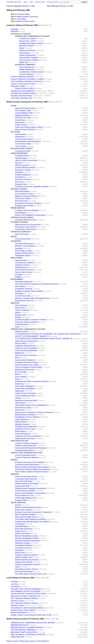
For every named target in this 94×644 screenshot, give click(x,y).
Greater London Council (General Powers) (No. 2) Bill (31, 615)
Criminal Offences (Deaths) (25, 168)
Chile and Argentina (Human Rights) (29, 367)
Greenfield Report (22, 526)
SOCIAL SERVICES (18, 503)
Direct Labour (20, 286)
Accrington (19, 275)
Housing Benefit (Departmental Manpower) (31, 448)
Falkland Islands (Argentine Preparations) (31, 488)
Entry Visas (19, 182)
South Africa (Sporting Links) (22, 98)
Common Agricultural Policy (26, 455)
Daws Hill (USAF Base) (24, 481)
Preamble (14, 29)
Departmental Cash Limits (25, 438)
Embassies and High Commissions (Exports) (32, 381)
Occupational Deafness (24, 545)
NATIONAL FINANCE (19, 189)
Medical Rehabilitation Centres (27, 536)
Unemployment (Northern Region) (24, 93)
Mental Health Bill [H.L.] (20, 613)
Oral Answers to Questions (21, 34)
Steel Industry (20, 308)
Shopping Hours (21, 184)
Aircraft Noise (20, 120)
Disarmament (24, 53)
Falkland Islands (21, 422)
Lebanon (18, 398)
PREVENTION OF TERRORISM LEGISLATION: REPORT (33, 623)
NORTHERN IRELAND (20, 441)
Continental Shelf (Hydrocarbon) (27, 465)
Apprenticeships (21, 260)
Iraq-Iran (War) (21, 343)
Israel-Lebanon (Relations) (25, 360)
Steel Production (21, 305)
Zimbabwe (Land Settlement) (26, 427)
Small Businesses (22, 324)
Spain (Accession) (22, 234)
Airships (18, 317)
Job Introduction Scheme (24, 270)
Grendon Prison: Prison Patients (23, 610)
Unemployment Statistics (24, 263)
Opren (17, 567)
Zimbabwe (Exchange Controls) (31, 43)
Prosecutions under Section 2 (26, 227)
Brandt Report (20, 431)
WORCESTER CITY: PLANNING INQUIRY (27, 627)
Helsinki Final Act (22, 331)
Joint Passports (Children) (29, 60)
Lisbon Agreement (22, 419)
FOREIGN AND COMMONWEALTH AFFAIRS (32, 36)
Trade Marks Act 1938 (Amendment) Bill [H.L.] (28, 608)
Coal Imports (20, 122)
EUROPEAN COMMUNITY (25, 65)
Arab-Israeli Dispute (23, 434)
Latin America (20, 403)
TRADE (14, 106)
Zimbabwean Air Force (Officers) (27, 417)
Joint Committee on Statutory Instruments (26, 81)
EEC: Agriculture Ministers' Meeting (24, 598)
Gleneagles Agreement (24, 282)
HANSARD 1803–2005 (14, 2)
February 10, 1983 (66, 6)
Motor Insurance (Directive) (25, 130)
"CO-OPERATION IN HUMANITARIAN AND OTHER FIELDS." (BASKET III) (44, 339)
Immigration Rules (22, 156)
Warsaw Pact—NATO (27, 41)
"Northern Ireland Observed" (26, 446)
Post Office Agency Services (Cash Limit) (31, 574)
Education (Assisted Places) (21, 96)
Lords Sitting (21, 19)
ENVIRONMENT (17, 279)
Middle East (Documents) (25, 370)
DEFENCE (15, 474)
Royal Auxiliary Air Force (24, 495)
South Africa (20, 410)
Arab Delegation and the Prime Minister (26, 591)
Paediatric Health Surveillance (26, 555)
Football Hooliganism (23, 175)
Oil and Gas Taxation (23, 198)
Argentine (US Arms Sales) (25, 429)
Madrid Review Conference (25, 415)
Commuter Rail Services (24, 244)
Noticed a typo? (12, 641)
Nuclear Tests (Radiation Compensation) (30, 215)
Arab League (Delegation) (25, 386)
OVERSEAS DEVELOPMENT (22, 218)
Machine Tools (20, 315)
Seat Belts (19, 172)
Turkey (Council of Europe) (25, 393)
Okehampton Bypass (23, 256)
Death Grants (20, 553)
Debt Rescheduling (22, 191)
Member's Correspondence (25, 246)
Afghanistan (20, 391)
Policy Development (27, 67)
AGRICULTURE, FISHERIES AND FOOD (27, 453)
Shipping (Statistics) (23, 115)
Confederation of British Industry (32, 72)
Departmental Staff (22, 486)
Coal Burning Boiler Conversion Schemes (31, 320)
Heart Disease (20, 134)
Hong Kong (19, 384)
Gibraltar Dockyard (22, 424)
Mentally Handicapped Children (27, 538)
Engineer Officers (22, 500)
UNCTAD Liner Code (23, 118)
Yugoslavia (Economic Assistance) (28, 436)
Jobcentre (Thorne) (22, 265)
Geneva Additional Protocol (25, 396)
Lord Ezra (14, 584)
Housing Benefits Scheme (25, 450)
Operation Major (21, 158)
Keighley (18, 277)
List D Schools (20, 146)
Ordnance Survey (17, 601)
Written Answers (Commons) (27, 17)
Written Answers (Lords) (26, 21)
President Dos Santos (28, 39)
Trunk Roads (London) (24, 251)
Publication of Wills (18, 86)
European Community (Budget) (27, 210)
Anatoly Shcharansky (27, 55)
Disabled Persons (22, 267)
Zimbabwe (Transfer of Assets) (27, 362)
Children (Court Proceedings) (26, 348)
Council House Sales (23, 144)
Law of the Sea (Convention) (26, 355)
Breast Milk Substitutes (24, 529)
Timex (17, 327)
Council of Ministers (27, 74)
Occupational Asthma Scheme (26, 569)
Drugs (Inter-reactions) (24, 510)
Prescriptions (20, 524)
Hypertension (20, 137)
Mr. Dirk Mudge (21, 372)
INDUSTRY (15, 303)
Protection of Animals (23, 179)
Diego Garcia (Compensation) (26, 341)
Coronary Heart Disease (24, 139)
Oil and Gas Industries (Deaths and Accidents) (33, 469)
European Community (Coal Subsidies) (30, 462)
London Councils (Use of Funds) (23, 84)
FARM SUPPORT (17, 637)
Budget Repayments (27, 69)
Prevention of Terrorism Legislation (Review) (32, 187)
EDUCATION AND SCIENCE (22, 149)
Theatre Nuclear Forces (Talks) (27, 365)
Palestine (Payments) (27, 50)
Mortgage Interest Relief (24, 206)
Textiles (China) (21, 125)
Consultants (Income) (23, 548)
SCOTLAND (15, 132)
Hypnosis (19, 163)
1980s (26, 2)
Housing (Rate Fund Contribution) (28, 141)
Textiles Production (22, 310)
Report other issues (27, 641)
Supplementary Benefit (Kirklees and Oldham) (32, 522)
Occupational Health (23, 151)
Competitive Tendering (24, 289)
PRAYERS (15, 31)
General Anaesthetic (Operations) (28, 541)
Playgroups (19, 550)
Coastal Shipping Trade (24, 113)
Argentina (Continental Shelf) (26, 400)
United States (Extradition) (25, 389)
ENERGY (14, 460)
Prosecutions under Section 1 (26, 229)
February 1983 (40, 2)
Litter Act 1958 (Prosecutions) (26, 160)
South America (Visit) (23, 408)
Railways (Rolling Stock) (24, 253)
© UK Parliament (42, 641)
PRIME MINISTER (18, 208)
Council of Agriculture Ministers (23, 77)
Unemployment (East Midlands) (23, 91)
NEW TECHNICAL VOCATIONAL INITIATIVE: (28, 635)
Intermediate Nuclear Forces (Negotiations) (31, 405)
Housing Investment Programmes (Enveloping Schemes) (37, 284)
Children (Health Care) (24, 557)
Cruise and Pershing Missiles (26, 350)
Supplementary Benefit (24, 562)
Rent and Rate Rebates (24, 572)
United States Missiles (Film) (26, 498)
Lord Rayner (15, 586)
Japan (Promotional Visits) (25, 108)
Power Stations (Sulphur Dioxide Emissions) (32, 472)
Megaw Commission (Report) (26, 196)
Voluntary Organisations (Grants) (27, 564)
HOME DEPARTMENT (19, 153)
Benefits (18, 505)
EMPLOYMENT (17, 258)
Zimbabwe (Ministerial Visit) (25, 220)
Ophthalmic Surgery (23, 543)
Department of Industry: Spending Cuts (26, 596)
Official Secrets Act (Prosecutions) (28, 225)
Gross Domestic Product (24, 194)
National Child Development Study (28, 507)
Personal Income (21, 201)
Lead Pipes (19, 294)
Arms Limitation (21, 377)
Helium (18, 313)
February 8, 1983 (28, 6)
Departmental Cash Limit (24, 301)
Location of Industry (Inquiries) (27, 443)
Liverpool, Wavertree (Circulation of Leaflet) (27, 79)
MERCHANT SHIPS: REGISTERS (24, 632)
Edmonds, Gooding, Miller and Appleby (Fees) (32, 298)
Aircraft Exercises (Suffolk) (25, 491)
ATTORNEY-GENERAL (20, 222)
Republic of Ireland (26, 46)
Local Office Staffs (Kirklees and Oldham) (31, 519)
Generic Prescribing (23, 533)
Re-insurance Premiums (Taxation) (28, 203)
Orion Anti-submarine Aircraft (26, 476)
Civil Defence (20, 177)
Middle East (24, 62)
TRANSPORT (16, 241)
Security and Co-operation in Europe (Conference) (34, 412)
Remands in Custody (23, 170)
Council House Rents (23, 239)
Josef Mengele (21, 213)
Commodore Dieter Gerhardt (26, 479)
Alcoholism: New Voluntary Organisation (26, 589)
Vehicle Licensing (22, 165)
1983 (31, 2)
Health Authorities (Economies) (27, 560)
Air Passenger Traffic (23, 111)
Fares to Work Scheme (24, 272)
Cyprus (18, 379)
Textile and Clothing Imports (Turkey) (29, 127)
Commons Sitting (23, 14)
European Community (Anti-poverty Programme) (33, 512)
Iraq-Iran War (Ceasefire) (29, 58)
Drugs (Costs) (20, 531)
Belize (22, 48)
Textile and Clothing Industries (26, 322)
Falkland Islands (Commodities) (27, 484)
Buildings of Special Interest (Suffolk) (29, 291)
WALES (14, 237)
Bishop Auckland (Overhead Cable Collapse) (32, 467)
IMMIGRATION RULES (20, 625)
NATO (17, 358)
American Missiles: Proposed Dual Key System (29, 594)
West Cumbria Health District (26, 517)
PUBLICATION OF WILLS (25, 88)
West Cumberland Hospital (25, 514)
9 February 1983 (52, 2)
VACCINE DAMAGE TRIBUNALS (23, 630)
